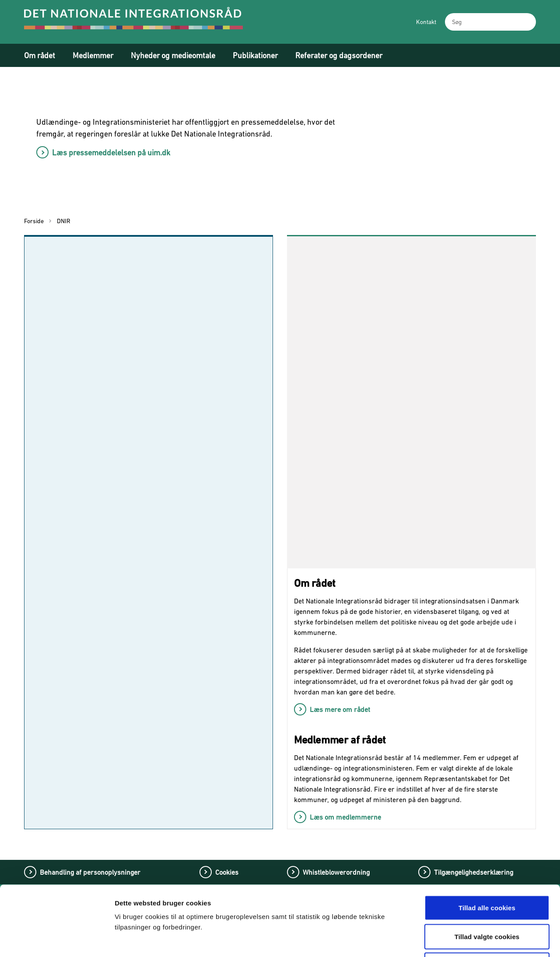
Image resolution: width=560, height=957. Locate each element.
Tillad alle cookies (487, 842)
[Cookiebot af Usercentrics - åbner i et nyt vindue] (57, 940)
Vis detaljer (458, 940)
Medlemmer (93, 55)
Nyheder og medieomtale (173, 55)
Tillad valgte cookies (487, 871)
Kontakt (426, 22)
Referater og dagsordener (339, 55)
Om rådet (40, 55)
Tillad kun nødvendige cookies (487, 899)
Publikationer (255, 55)
